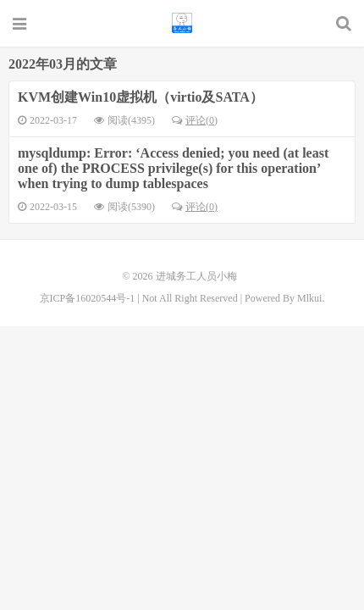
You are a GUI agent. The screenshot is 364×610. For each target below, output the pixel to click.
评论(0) (195, 120)
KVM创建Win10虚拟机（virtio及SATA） (141, 97)
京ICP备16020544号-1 (88, 298)
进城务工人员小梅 (182, 23)
